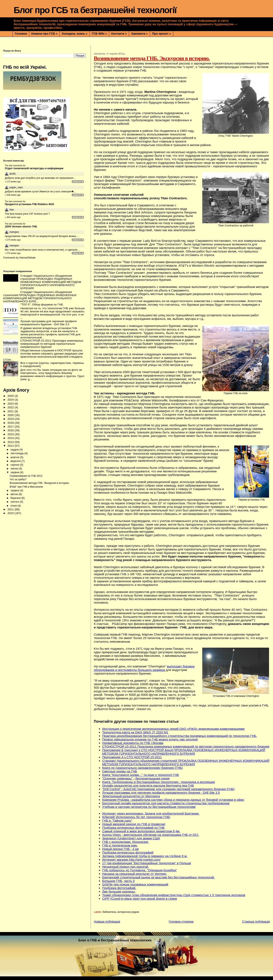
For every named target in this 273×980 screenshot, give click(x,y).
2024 (11, 400)
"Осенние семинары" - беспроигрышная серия (136, 778)
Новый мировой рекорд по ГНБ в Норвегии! (134, 824)
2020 (11, 415)
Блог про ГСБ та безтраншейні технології (95, 10)
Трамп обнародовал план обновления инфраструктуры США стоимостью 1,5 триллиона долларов (174, 895)
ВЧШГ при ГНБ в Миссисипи (26, 487)
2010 (11, 513)
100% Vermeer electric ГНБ (21, 227)
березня (16, 498)
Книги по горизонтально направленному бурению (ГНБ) (143, 768)
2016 (11, 430)
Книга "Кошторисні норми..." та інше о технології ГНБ (141, 775)
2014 (11, 438)
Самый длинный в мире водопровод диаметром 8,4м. (141, 831)
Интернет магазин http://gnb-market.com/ (131, 860)
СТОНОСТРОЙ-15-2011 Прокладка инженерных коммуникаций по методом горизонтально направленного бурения (186, 746)
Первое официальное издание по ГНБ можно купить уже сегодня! (150, 739)
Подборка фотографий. (119, 888)
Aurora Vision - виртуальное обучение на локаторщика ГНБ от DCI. (151, 835)
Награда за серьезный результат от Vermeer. (135, 874)
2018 (11, 423)
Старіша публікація (256, 921)
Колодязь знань (75, 34)
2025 (11, 396)
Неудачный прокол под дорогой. (126, 867)
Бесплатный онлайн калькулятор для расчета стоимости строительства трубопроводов (166, 803)
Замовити (139, 34)
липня (15, 469)
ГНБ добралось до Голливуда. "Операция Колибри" (140, 870)
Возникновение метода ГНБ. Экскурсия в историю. (40, 483)
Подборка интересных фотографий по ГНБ (133, 828)
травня (15, 490)
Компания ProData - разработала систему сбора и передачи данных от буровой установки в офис (173, 800)
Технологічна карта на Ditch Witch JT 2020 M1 (135, 732)
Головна (21, 34)
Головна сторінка (181, 921)
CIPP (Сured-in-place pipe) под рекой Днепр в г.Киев (140, 899)
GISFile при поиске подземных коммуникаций (135, 884)
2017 (11, 427)
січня (14, 506)
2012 (11, 446)
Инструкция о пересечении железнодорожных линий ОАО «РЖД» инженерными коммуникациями (173, 729)
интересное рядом (128, 912)
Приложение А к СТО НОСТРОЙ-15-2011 (132, 757)
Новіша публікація (107, 921)
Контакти (119, 34)
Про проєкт (162, 34)
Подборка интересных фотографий (128, 852)
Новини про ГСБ (44, 34)
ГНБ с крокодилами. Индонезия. (126, 842)
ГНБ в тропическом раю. (120, 845)
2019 (11, 419)
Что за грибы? (18, 479)
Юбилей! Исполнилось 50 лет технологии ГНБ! (136, 817)
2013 (11, 442)
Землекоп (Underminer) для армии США (131, 838)
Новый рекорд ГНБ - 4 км (121, 849)
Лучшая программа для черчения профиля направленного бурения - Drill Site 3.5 (161, 793)
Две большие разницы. (119, 891)
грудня (15, 450)
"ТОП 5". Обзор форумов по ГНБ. (42, 305)
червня (15, 472)
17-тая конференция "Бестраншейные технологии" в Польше (147, 863)
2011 (11, 509)
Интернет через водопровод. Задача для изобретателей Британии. (151, 813)
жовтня (15, 457)
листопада (17, 453)
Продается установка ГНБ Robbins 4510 (29, 204)
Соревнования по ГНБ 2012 (26, 476)
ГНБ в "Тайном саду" (117, 820)
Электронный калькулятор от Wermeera (131, 796)
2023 (11, 404)
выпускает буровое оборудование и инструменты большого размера (144, 668)
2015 (11, 434)
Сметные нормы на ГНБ (120, 771)
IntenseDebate (27, 258)
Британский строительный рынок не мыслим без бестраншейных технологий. (159, 877)
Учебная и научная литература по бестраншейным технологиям (149, 807)
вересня (16, 461)
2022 (11, 407)
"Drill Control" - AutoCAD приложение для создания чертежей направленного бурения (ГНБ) (169, 789)
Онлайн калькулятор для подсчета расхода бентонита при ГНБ (148, 785)
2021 (11, 411)
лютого (15, 502)
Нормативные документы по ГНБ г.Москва (133, 743)
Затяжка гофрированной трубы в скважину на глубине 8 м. (145, 856)
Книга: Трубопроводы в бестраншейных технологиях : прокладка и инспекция (159, 782)
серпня (15, 465)
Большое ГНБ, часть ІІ (118, 881)
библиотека (109, 912)
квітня (15, 494)
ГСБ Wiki (99, 34)
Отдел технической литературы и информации (34, 168)
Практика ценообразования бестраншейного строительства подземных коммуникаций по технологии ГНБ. (180, 736)
